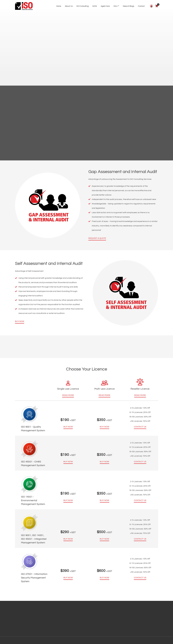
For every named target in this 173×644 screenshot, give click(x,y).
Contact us (140, 427)
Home (59, 6)
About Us (69, 6)
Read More (68, 395)
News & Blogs (129, 6)
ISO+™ (116, 6)
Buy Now (20, 321)
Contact (141, 6)
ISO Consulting (83, 6)
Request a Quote (97, 238)
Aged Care (105, 6)
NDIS (95, 6)
